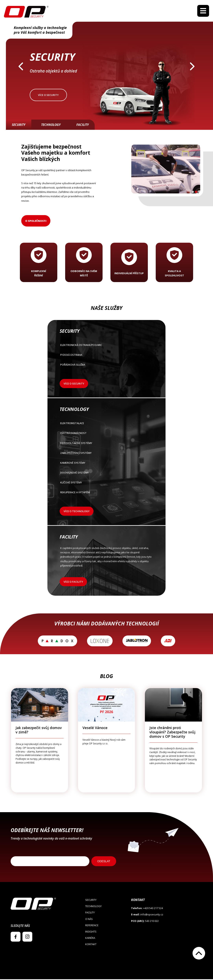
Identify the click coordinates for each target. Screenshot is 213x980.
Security (19, 125)
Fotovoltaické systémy (106, 444)
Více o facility (73, 582)
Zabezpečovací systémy (106, 454)
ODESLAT (104, 862)
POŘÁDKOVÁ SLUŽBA (106, 366)
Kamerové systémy (106, 464)
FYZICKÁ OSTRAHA (106, 356)
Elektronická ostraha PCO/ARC (106, 346)
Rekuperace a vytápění (106, 494)
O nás (89, 920)
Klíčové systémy (106, 484)
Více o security (48, 96)
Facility (83, 125)
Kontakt (91, 945)
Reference (92, 926)
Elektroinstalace (106, 424)
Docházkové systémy (106, 474)
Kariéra (90, 938)
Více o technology (77, 512)
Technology (51, 125)
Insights (91, 932)
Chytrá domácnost (106, 434)
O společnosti (36, 221)
